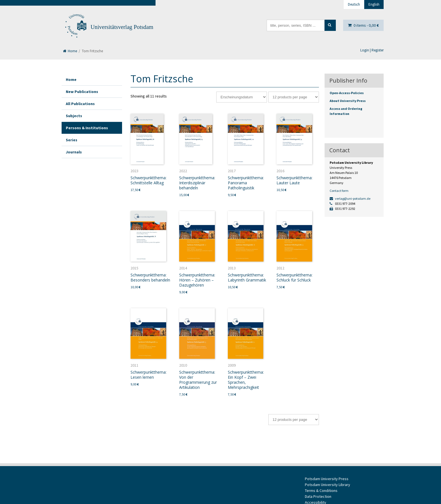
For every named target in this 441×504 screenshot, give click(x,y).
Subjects (74, 116)
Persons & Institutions (87, 128)
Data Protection (318, 496)
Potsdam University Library (328, 485)
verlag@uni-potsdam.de (350, 198)
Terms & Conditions (321, 491)
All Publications (80, 104)
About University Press (348, 101)
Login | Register (372, 50)
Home (70, 51)
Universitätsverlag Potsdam (122, 27)
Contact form (339, 191)
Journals (74, 152)
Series (72, 140)
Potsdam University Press (327, 479)
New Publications (82, 92)
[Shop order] (242, 97)
